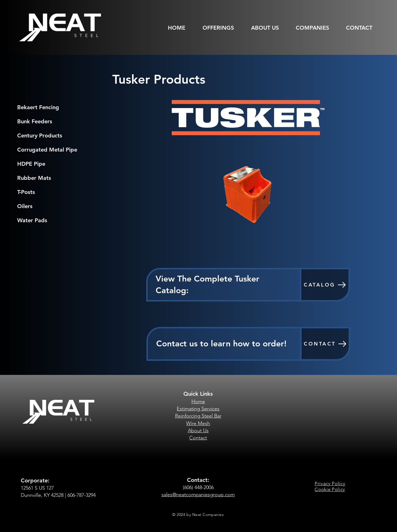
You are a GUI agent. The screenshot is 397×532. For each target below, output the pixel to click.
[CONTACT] (325, 344)
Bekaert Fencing (38, 107)
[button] (222, 28)
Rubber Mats (34, 178)
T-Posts (26, 192)
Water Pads (32, 220)
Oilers (25, 206)
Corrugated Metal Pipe (47, 150)
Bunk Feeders (35, 121)
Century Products (40, 135)
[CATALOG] (325, 285)
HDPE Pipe (31, 164)
